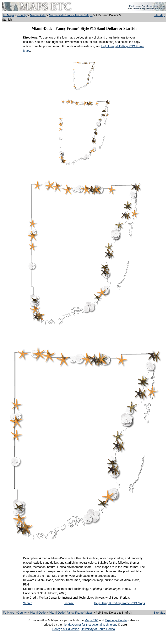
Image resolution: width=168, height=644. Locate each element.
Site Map (159, 15)
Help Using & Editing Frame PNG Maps (120, 603)
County (22, 15)
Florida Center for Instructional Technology (90, 625)
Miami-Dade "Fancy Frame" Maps (71, 15)
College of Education (66, 629)
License (69, 603)
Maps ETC (92, 620)
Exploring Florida (116, 620)
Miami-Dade (38, 15)
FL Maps (9, 15)
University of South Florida (98, 629)
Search (28, 603)
